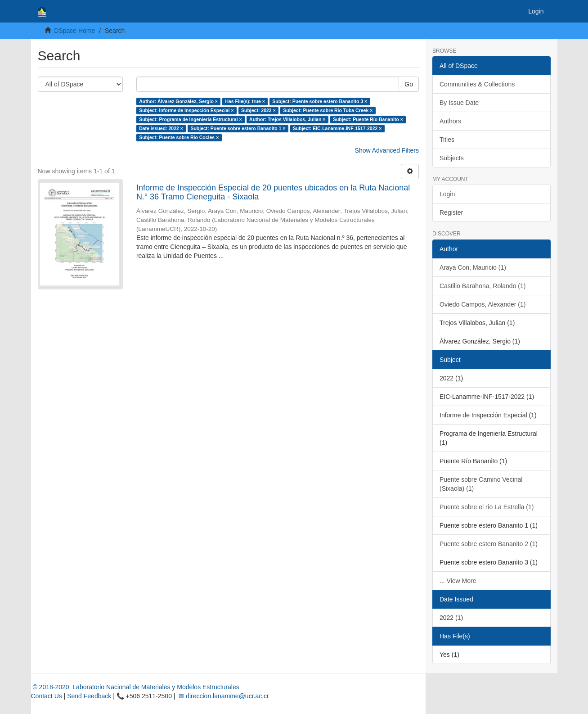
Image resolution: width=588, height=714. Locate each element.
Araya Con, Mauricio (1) (473, 267)
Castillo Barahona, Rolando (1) (483, 286)
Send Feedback (89, 696)
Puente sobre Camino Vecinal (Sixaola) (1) (481, 484)
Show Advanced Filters (387, 150)
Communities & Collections (477, 84)
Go (409, 84)
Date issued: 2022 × (161, 128)
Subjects (452, 158)
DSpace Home (74, 31)
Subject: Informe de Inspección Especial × (186, 110)
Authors (450, 121)
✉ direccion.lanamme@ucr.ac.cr (223, 696)
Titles (447, 140)
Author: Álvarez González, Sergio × (178, 101)
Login (447, 194)
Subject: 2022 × (258, 110)
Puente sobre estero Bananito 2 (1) (489, 544)
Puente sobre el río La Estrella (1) (487, 507)
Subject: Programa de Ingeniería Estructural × (190, 119)
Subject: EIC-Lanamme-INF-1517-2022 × (337, 128)
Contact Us (47, 696)
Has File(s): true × (245, 101)
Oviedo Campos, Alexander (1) (483, 304)
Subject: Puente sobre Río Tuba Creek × (328, 110)
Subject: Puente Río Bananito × (368, 119)
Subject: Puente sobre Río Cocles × (179, 137)
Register (451, 212)
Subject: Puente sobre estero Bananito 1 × (238, 128)
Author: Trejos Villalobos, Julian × (287, 119)
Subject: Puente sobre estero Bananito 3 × (320, 101)
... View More (458, 581)
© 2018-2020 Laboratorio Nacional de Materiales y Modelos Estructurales (135, 687)
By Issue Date (459, 103)
